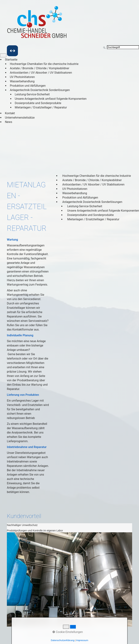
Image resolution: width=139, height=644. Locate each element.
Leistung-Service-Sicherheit (32, 94)
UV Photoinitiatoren (22, 77)
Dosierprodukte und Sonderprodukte (38, 103)
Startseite (11, 60)
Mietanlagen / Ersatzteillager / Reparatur (41, 107)
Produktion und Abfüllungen (28, 86)
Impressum (80, 634)
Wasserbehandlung (22, 81)
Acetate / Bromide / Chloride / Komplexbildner (39, 68)
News (9, 122)
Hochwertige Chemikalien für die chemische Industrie (44, 64)
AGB (93, 634)
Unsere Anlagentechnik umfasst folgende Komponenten (51, 99)
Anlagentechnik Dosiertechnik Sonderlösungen (40, 90)
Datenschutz (62, 634)
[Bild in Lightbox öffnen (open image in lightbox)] (69, 579)
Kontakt (10, 113)
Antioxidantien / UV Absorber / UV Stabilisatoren (41, 73)
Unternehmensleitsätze (20, 118)
